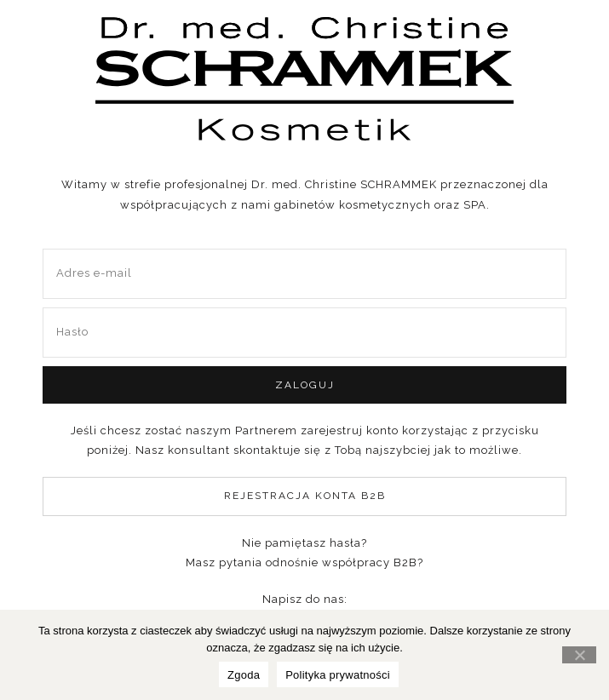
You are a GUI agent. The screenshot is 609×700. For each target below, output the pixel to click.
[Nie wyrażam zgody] (579, 655)
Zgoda (244, 675)
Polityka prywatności (338, 675)
